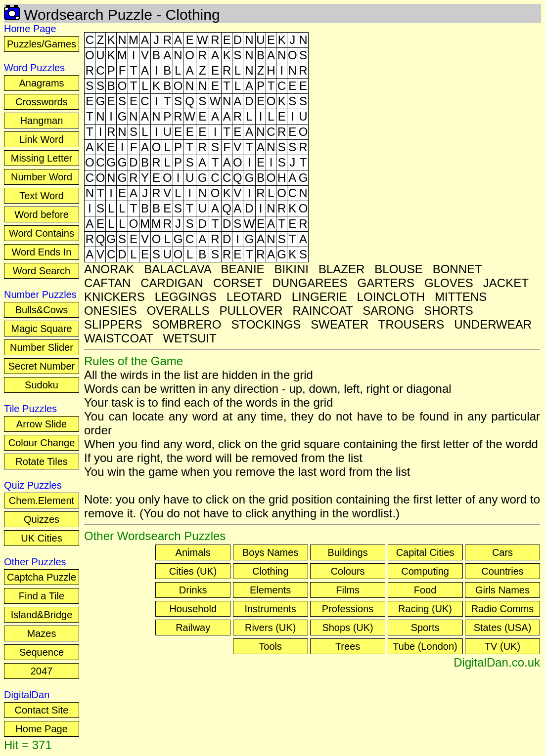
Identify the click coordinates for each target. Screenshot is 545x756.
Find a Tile (42, 596)
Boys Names (270, 552)
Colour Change (42, 443)
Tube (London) (425, 646)
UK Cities (41, 538)
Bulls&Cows (42, 310)
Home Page (42, 729)
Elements (270, 590)
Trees (348, 646)
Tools (270, 646)
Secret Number (42, 366)
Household (193, 609)
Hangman (42, 121)
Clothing (270, 571)
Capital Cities (425, 552)
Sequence (42, 652)
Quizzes (42, 519)
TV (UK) (502, 646)
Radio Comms (503, 609)
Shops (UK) (347, 628)
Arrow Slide (42, 424)
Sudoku (42, 385)
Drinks (193, 590)
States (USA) (503, 628)
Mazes (42, 633)
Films (348, 590)
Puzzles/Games (42, 44)
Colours (348, 571)
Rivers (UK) (270, 628)
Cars (502, 552)
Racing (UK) (425, 609)
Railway (193, 628)
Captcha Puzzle (42, 577)
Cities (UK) (193, 571)
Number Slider (42, 347)
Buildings (348, 552)
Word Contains (42, 233)
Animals (193, 552)
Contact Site (42, 710)
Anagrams (41, 83)
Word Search (42, 271)
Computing (425, 571)
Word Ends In (42, 252)
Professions (348, 609)
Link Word (42, 139)
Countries (502, 571)
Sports (425, 628)
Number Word (42, 177)
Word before (42, 214)
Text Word (42, 196)
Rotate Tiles (42, 462)
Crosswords (42, 102)
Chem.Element (42, 501)
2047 (42, 671)
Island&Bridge (42, 615)
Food (425, 590)
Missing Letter (42, 158)
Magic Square (41, 329)
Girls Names (502, 590)
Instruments (270, 609)
